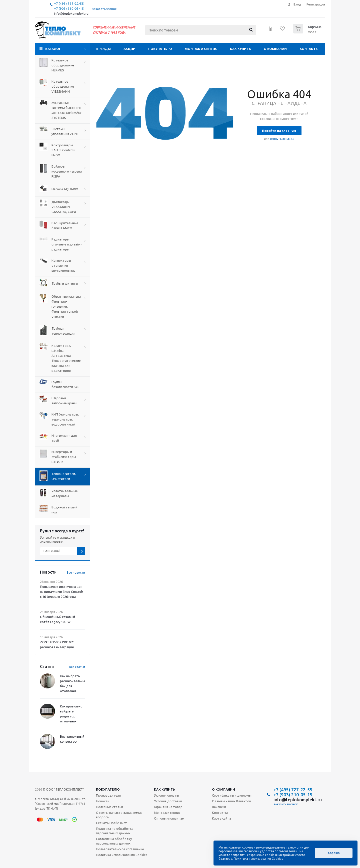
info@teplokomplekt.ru (71, 14)
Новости (103, 801)
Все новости (76, 572)
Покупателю (160, 49)
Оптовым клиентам (169, 818)
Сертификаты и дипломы (232, 795)
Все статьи (77, 667)
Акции (129, 49)
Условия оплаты (166, 795)
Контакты (309, 49)
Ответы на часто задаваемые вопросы (119, 815)
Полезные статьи (109, 807)
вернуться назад (282, 139)
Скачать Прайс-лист (111, 823)
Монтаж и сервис (201, 49)
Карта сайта (221, 818)
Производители (108, 795)
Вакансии (219, 807)
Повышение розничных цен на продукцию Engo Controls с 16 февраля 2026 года (62, 592)
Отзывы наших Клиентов (231, 801)
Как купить (240, 49)
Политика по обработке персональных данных (115, 831)
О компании (275, 49)
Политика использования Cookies (122, 855)
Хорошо (334, 853)
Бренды (103, 49)
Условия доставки (168, 801)
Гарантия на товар (168, 807)
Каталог (53, 49)
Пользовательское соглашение (120, 849)
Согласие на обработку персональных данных (114, 841)
